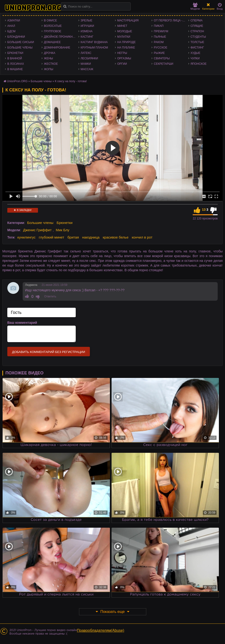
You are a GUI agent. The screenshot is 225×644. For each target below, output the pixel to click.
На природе (126, 42)
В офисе (50, 20)
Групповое (52, 31)
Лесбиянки (89, 58)
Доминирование (57, 48)
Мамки (86, 64)
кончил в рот (142, 237)
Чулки (195, 58)
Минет (122, 26)
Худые (196, 53)
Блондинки (16, 37)
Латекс (86, 53)
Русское (160, 48)
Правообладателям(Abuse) (101, 630)
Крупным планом (94, 48)
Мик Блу (63, 230)
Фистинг (197, 48)
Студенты (198, 37)
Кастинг (87, 37)
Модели (195, 6)
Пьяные (160, 37)
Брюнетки (15, 53)
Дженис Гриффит (37, 230)
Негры (122, 53)
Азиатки (14, 20)
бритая (73, 237)
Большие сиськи (21, 42)
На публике (126, 48)
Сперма (197, 20)
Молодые (125, 31)
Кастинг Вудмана (94, 42)
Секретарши (163, 64)
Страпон (197, 31)
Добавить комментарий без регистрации (49, 352)
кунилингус (27, 237)
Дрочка (50, 53)
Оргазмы (124, 58)
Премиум (161, 31)
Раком (159, 42)
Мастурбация (128, 20)
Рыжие (159, 53)
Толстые (197, 42)
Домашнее (52, 42)
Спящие (197, 26)
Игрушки (87, 26)
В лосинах (16, 64)
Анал (11, 26)
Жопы (48, 69)
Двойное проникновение (61, 37)
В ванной (15, 58)
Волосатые (53, 26)
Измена (87, 31)
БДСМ (11, 31)
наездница (91, 237)
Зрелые (87, 20)
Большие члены (20, 48)
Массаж (87, 69)
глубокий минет (51, 237)
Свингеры (162, 58)
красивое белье (116, 237)
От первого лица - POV (171, 20)
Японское (199, 64)
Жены (48, 58)
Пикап (159, 26)
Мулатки (124, 37)
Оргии (122, 64)
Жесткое (51, 64)
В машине (15, 69)
